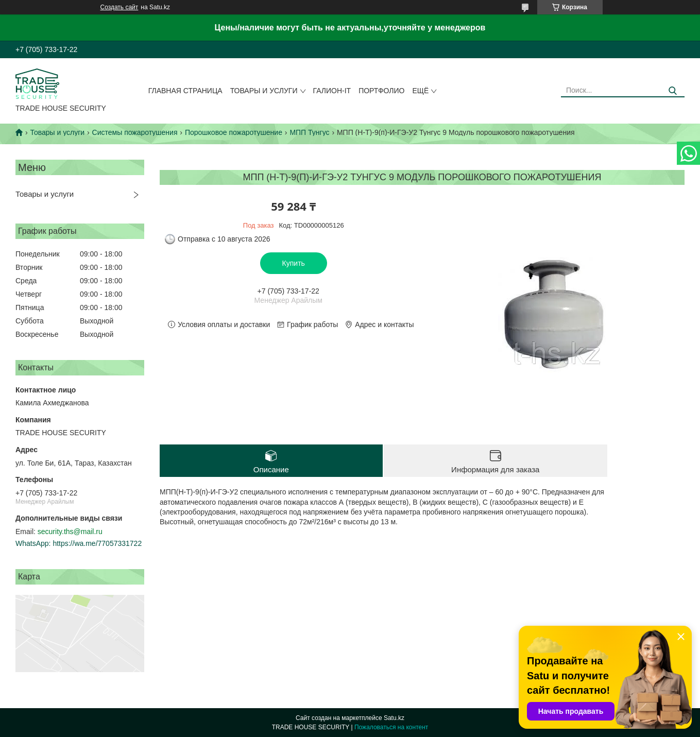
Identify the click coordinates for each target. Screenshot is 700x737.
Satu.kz (394, 718)
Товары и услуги (264, 91)
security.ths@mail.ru (70, 532)
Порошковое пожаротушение (234, 132)
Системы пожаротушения (135, 132)
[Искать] (673, 91)
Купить (294, 263)
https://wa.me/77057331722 (97, 543)
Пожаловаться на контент (391, 727)
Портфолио (381, 91)
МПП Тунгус (309, 132)
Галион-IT (332, 91)
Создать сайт (119, 7)
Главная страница (185, 91)
